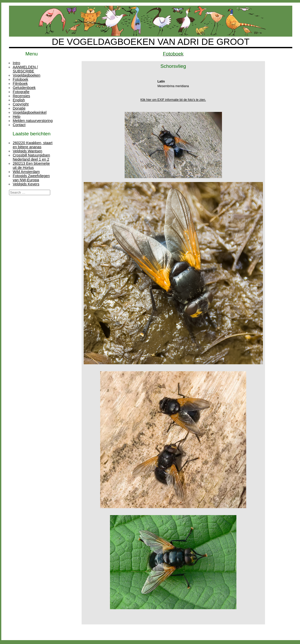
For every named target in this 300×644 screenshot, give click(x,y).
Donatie (19, 108)
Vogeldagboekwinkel (29, 112)
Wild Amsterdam (26, 172)
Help (16, 117)
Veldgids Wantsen (27, 151)
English (19, 100)
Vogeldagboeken (26, 75)
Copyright (21, 104)
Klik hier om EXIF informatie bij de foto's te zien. (173, 100)
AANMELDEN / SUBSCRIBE (25, 69)
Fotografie (21, 92)
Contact (19, 125)
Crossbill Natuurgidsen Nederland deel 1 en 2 (31, 157)
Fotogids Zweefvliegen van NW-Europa (31, 178)
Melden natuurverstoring (33, 121)
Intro (16, 63)
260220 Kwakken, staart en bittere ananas (32, 145)
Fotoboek (20, 79)
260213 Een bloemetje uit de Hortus (31, 166)
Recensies (21, 96)
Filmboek (20, 84)
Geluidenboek (24, 88)
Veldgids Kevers (26, 184)
